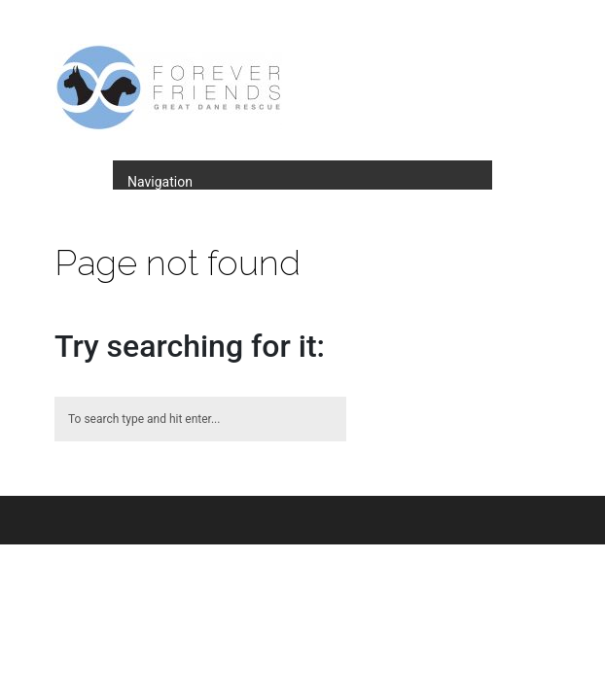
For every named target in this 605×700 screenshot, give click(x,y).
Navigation (160, 182)
